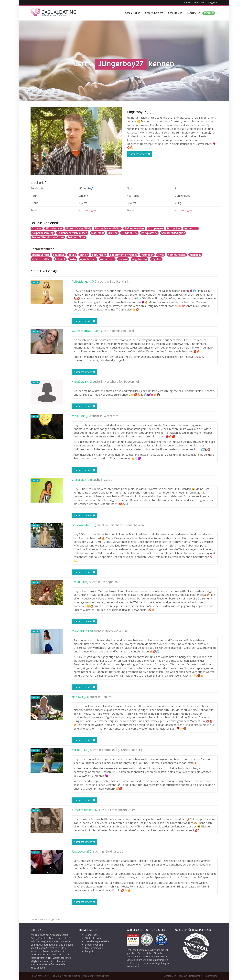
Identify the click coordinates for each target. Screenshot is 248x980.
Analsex (37, 228)
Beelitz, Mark (119, 282)
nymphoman (88, 259)
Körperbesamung (43, 233)
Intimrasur (191, 228)
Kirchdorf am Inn (117, 631)
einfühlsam (99, 255)
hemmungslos (177, 255)
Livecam (187, 2)
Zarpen (109, 480)
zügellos (156, 259)
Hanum (106, 697)
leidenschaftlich (41, 259)
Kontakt (183, 976)
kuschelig (195, 255)
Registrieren (201, 13)
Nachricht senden (139, 154)
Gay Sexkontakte (94, 948)
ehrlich (84, 255)
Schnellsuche (175, 13)
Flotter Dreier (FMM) (108, 228)
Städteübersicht (154, 13)
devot (72, 255)
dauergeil (59, 255)
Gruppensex (155, 228)
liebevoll (60, 259)
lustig (73, 259)
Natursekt (98, 233)
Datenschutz (196, 976)
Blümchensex (54, 228)
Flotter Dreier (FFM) (79, 228)
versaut (123, 259)
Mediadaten (170, 976)
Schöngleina (109, 582)
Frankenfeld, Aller (123, 810)
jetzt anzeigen (87, 210)
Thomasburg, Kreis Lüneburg (122, 750)
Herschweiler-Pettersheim (123, 382)
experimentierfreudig (123, 255)
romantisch (107, 259)
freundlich (147, 255)
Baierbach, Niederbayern (126, 525)
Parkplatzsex (149, 233)
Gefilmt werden (134, 228)
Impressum (211, 976)
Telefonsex (200, 2)
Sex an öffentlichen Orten (48, 237)
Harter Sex (174, 228)
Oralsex (113, 233)
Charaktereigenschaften (98, 941)
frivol (161, 255)
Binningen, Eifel (123, 331)
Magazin (212, 2)
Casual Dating (133, 13)
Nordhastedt (114, 852)
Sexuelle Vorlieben (95, 945)
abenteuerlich (40, 255)
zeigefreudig (140, 259)
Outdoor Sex (129, 233)
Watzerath (111, 416)
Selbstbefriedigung (173, 233)
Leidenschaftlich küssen (72, 233)
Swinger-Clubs (76, 237)
